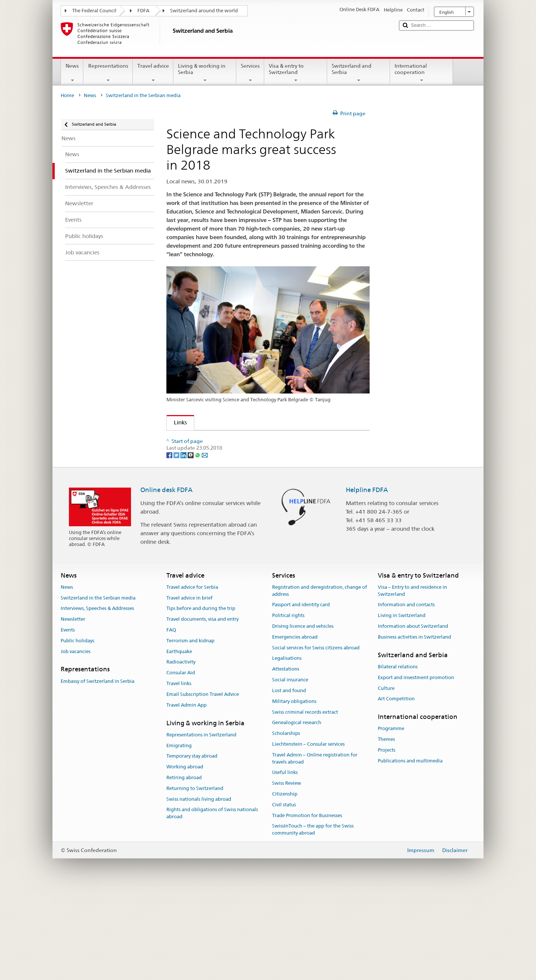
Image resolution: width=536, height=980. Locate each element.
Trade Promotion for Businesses (307, 904)
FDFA (143, 11)
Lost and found (289, 779)
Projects (387, 838)
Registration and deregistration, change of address (320, 679)
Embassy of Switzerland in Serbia (98, 769)
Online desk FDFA (166, 578)
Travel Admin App (186, 793)
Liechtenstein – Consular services (308, 833)
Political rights (288, 704)
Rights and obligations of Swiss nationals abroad (212, 902)
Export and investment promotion (416, 766)
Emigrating (179, 834)
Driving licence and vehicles (303, 715)
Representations (108, 73)
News (72, 73)
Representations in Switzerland (201, 823)
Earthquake (179, 740)
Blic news (188, 491)
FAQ (171, 718)
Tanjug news (192, 465)
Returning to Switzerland (195, 876)
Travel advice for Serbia (192, 675)
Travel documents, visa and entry (202, 708)
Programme (391, 817)
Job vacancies (76, 740)
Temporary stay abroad (192, 844)
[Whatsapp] (198, 543)
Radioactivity (181, 750)
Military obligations (294, 789)
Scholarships (286, 822)
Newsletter (73, 708)
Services (250, 73)
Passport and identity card (301, 693)
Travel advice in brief (189, 686)
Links (177, 422)
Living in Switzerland (402, 704)
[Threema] (191, 543)
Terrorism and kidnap (190, 729)
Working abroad (185, 855)
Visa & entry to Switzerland (296, 73)
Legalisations (287, 747)
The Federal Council (94, 11)
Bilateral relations (398, 755)
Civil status (284, 893)
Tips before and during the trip (201, 697)
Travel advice (153, 73)
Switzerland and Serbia (359, 73)
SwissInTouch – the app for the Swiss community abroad (313, 918)
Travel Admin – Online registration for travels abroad (315, 846)
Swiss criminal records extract (305, 800)
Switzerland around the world (204, 11)
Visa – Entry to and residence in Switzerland (412, 679)
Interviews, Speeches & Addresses (97, 697)
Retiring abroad (184, 866)
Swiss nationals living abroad (199, 887)
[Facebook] (170, 543)
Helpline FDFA (367, 578)
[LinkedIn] (184, 543)
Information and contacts (406, 693)
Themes (386, 828)
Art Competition (396, 787)
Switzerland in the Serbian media (98, 686)
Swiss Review (287, 872)
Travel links (179, 772)
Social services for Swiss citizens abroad (316, 736)
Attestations (286, 757)
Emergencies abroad (295, 725)
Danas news (191, 505)
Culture (386, 776)
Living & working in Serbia (205, 73)
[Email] (205, 543)
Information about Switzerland (413, 715)
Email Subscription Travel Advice (203, 783)
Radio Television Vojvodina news (217, 478)
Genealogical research (297, 811)
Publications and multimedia (410, 849)
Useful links (285, 861)
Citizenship (285, 882)
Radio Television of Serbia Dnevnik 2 (222, 452)
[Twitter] (177, 543)
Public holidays (77, 729)
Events (68, 718)
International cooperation (422, 73)
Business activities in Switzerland (414, 725)
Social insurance (290, 768)
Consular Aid (181, 761)
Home (67, 95)
